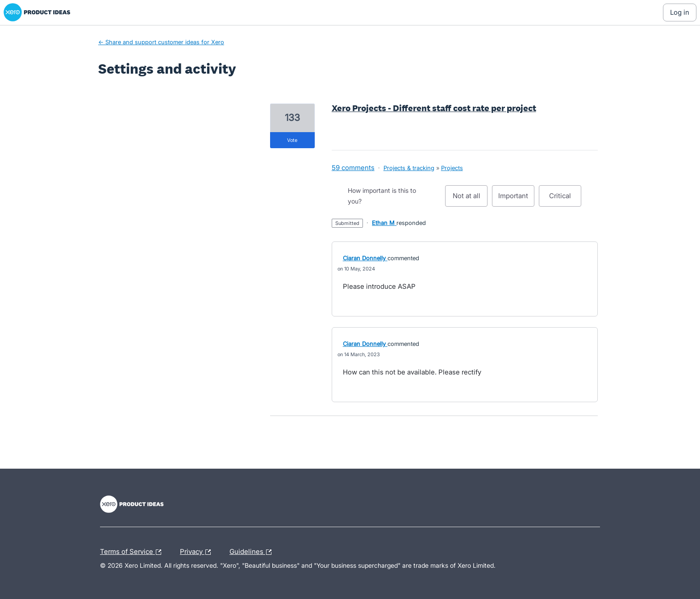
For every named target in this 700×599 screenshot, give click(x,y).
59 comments (353, 168)
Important (516, 199)
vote (292, 140)
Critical (565, 199)
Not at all (470, 199)
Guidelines (253, 552)
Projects (452, 168)
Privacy (198, 552)
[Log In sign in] (680, 12)
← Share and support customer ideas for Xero (161, 42)
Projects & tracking (409, 168)
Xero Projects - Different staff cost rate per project (434, 108)
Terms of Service (133, 552)
